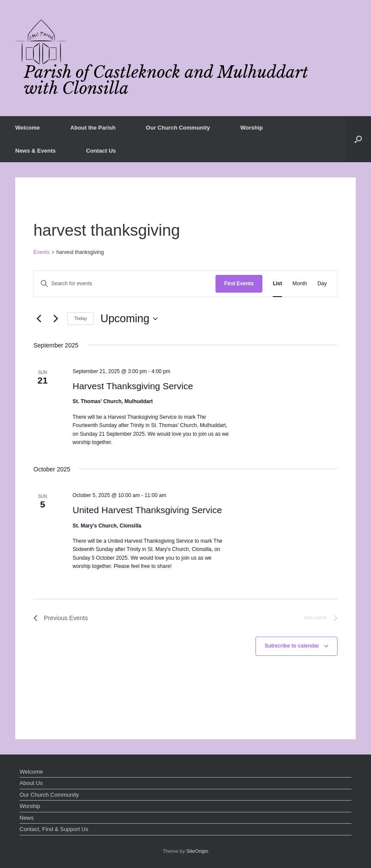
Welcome (28, 128)
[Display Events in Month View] (300, 284)
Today (81, 318)
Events (41, 252)
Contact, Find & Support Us (54, 829)
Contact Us (101, 151)
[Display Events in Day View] (322, 284)
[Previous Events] (39, 319)
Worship (252, 128)
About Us (31, 783)
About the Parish (93, 128)
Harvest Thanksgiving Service (133, 386)
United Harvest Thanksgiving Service (147, 510)
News (27, 818)
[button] (358, 139)
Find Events (239, 284)
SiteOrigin (197, 851)
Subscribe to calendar (292, 646)
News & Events (35, 151)
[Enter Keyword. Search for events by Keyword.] (125, 284)
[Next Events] (56, 319)
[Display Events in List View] (277, 284)
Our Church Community (178, 128)
